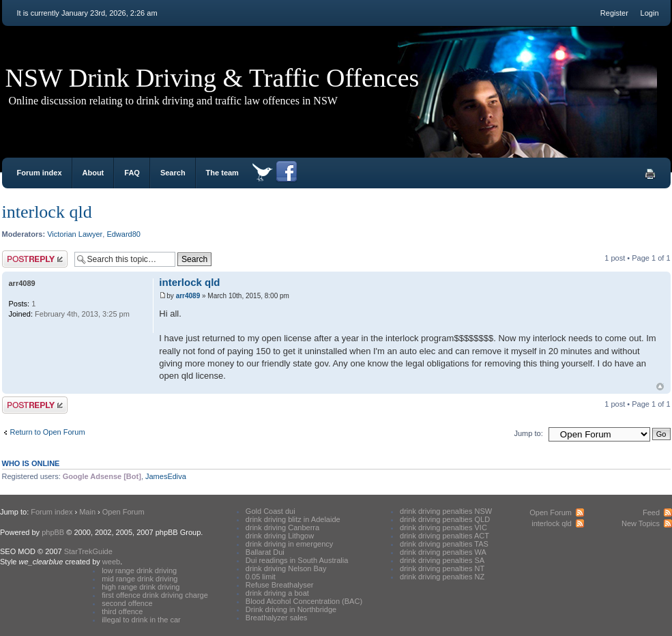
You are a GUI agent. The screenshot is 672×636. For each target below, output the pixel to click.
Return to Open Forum (48, 432)
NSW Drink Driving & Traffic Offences (213, 78)
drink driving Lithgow (280, 536)
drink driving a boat (277, 593)
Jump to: (529, 433)
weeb (111, 562)
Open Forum (123, 512)
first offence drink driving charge (155, 595)
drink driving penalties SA (442, 560)
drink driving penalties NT (442, 568)
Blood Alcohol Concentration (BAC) (304, 601)
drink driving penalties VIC (443, 527)
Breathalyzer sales (277, 618)
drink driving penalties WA (443, 552)
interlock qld (47, 212)
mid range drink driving (140, 579)
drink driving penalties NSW (446, 511)
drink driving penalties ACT (444, 536)
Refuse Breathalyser (280, 585)
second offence (127, 603)
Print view (650, 174)
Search (173, 173)
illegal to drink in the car (141, 620)
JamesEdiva (166, 476)
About (93, 173)
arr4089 (188, 296)
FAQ (132, 173)
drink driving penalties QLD (445, 519)
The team (222, 173)
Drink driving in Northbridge (291, 609)
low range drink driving (139, 570)
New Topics (641, 523)
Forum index (40, 173)
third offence (122, 611)
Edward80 (123, 234)
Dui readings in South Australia (297, 560)
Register (614, 13)
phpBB (53, 532)
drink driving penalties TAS (444, 544)
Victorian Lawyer (75, 234)
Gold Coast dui (271, 511)
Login (650, 13)
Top (660, 387)
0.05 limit (261, 577)
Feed (651, 512)
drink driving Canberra (282, 527)
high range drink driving (141, 587)
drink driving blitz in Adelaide (293, 519)
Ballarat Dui (265, 552)
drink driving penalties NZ (442, 577)
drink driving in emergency (289, 544)
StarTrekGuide (88, 551)
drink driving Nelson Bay (286, 568)
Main (87, 512)
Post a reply (35, 259)
